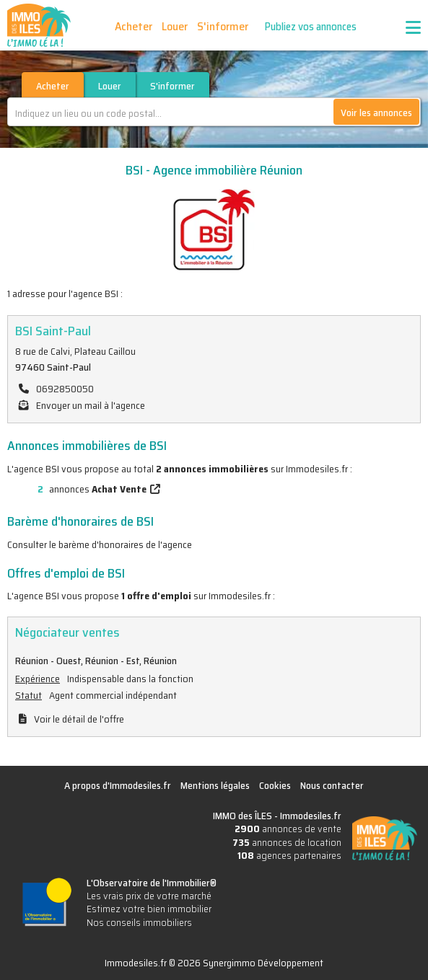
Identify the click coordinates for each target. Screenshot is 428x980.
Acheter (134, 26)
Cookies (275, 785)
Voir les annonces (376, 112)
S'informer (223, 26)
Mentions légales (215, 785)
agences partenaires (289, 855)
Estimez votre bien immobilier (149, 909)
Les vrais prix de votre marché (149, 896)
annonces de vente (288, 829)
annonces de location (287, 842)
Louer (175, 26)
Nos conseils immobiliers (139, 922)
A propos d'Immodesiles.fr (118, 785)
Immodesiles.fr (311, 816)
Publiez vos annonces (311, 27)
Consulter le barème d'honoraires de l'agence (100, 544)
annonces (77, 489)
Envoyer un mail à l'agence (91, 405)
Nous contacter (332, 785)
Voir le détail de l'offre (79, 719)
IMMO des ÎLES (39, 25)
